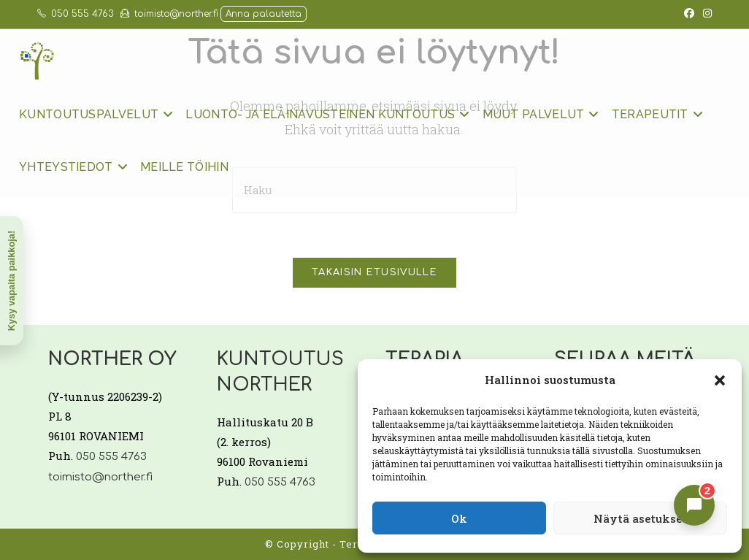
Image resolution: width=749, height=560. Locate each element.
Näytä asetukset (640, 518)
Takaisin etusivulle (374, 272)
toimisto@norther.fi (169, 14)
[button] (720, 380)
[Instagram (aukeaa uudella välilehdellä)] (705, 14)
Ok (459, 518)
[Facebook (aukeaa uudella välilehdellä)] (689, 14)
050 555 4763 (75, 14)
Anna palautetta (264, 14)
